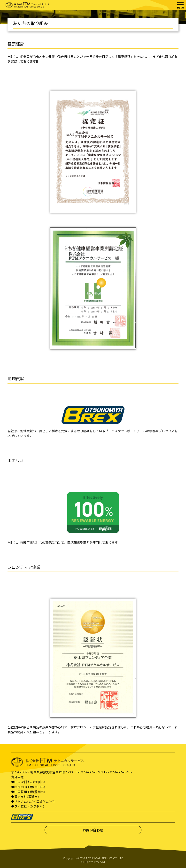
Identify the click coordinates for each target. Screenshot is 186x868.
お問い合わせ (93, 830)
